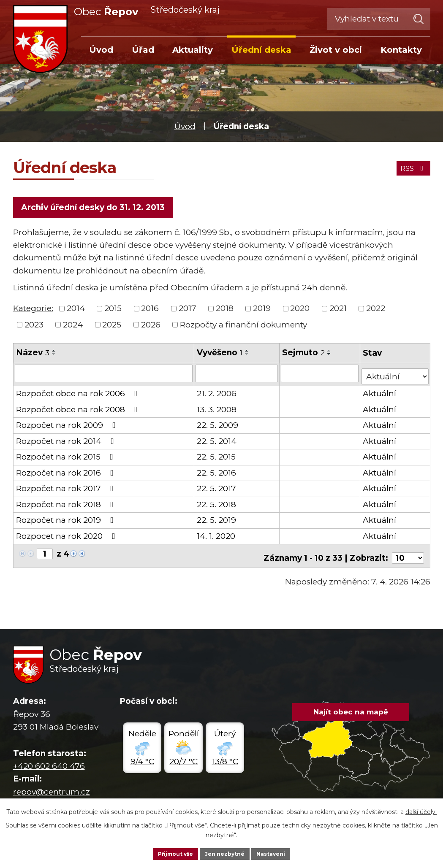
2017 (188, 311)
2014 (76, 311)
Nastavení (277, 853)
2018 (225, 311)
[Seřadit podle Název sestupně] (54, 357)
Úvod (185, 126)
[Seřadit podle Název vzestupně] (54, 354)
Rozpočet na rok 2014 (67, 441)
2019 (262, 311)
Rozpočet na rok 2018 (67, 504)
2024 (73, 328)
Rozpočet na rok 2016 (67, 473)
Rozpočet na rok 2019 (67, 520)
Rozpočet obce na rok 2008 (79, 410)
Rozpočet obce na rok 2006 (79, 393)
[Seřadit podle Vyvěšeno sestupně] (248, 357)
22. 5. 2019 (217, 520)
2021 (338, 311)
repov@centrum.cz (52, 788)
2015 (113, 311)
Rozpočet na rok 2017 (67, 488)
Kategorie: (33, 311)
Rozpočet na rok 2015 (66, 457)
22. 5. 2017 (217, 488)
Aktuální (380, 393)
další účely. (421, 810)
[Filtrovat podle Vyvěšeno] (238, 376)
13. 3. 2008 (217, 410)
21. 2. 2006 (217, 393)
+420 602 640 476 (49, 762)
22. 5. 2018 (217, 504)
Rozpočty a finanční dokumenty (243, 328)
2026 (151, 328)
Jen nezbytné (225, 853)
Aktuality (193, 50)
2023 (34, 328)
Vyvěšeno (220, 356)
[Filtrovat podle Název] (104, 376)
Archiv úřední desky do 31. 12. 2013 (95, 209)
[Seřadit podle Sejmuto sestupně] (330, 357)
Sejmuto (304, 356)
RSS (410, 166)
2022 (376, 311)
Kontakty (401, 50)
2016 (150, 311)
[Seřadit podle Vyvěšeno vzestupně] (248, 354)
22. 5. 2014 (217, 441)
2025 (112, 328)
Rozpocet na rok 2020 (67, 536)
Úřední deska (261, 50)
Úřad (143, 50)
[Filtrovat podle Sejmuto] (320, 376)
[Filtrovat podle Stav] (395, 375)
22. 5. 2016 (217, 473)
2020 (300, 311)
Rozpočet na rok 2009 (68, 425)
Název (33, 356)
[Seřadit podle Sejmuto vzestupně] (330, 354)
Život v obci (336, 50)
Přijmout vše (170, 853)
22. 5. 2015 (217, 457)
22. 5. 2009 (218, 425)
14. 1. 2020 (217, 536)
